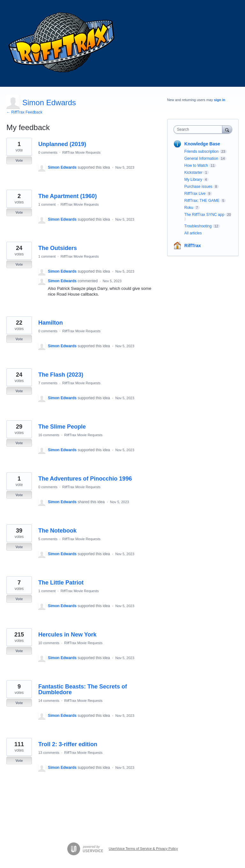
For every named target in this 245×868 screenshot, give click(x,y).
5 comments (48, 539)
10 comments (49, 643)
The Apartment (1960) (67, 196)
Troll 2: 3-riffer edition (68, 744)
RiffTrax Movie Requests (81, 152)
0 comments (48, 152)
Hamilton (51, 323)
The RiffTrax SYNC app (204, 215)
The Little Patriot (61, 583)
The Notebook (57, 531)
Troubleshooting (198, 226)
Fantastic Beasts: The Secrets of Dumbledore (83, 689)
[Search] (227, 129)
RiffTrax (193, 246)
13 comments (49, 753)
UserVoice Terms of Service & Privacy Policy (143, 849)
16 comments (49, 435)
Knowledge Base (202, 144)
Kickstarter (193, 173)
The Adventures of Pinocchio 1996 (85, 479)
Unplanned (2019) (62, 144)
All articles (193, 233)
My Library (193, 180)
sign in (220, 100)
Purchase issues (198, 187)
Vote (19, 160)
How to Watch (196, 166)
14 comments (49, 701)
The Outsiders (58, 248)
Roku (189, 208)
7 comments (48, 383)
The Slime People (62, 427)
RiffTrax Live (195, 194)
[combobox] (199, 129)
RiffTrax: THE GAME (202, 201)
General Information (201, 158)
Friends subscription (201, 151)
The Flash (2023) (61, 375)
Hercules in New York (67, 635)
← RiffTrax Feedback (24, 112)
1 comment (47, 204)
